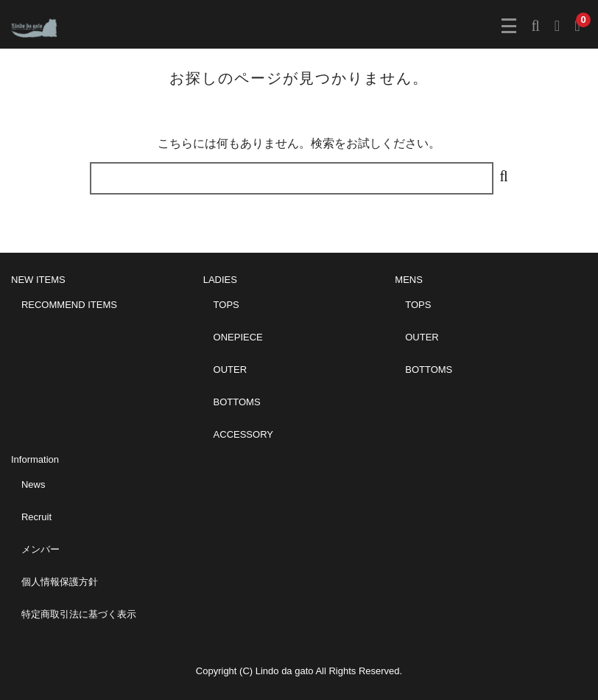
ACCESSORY (243, 434)
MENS (409, 280)
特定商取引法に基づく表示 (79, 614)
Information (35, 459)
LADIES (220, 280)
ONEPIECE (238, 337)
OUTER (231, 370)
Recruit (36, 517)
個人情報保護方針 (60, 582)
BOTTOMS (237, 402)
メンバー (41, 549)
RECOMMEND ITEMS (69, 305)
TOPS (226, 305)
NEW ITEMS (38, 280)
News (34, 484)
